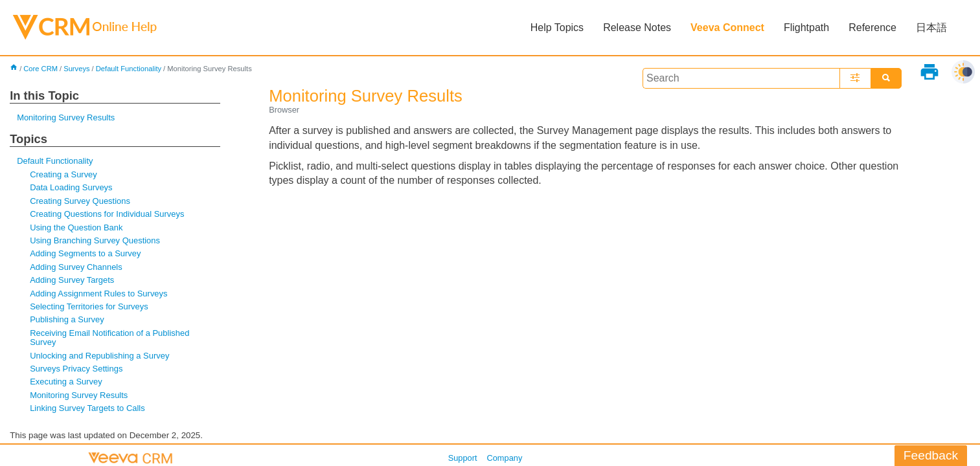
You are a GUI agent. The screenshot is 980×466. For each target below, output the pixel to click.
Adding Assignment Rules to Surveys (98, 294)
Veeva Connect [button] (727, 28)
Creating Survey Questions (80, 201)
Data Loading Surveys (71, 187)
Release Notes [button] (637, 28)
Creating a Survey (63, 174)
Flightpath (806, 28)
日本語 (931, 28)
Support (463, 458)
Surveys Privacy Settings (76, 369)
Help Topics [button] (557, 28)
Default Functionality (129, 69)
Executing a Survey (66, 382)
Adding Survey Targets (72, 280)
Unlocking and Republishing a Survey (99, 356)
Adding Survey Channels (76, 267)
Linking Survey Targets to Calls (87, 408)
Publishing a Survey (67, 319)
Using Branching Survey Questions (95, 240)
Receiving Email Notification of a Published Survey (109, 338)
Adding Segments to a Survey (85, 253)
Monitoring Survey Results (66, 117)
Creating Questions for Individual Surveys (107, 214)
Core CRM (40, 69)
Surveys (76, 69)
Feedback (931, 455)
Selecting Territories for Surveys (89, 306)
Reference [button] (872, 28)
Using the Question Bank (76, 227)
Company (505, 458)
